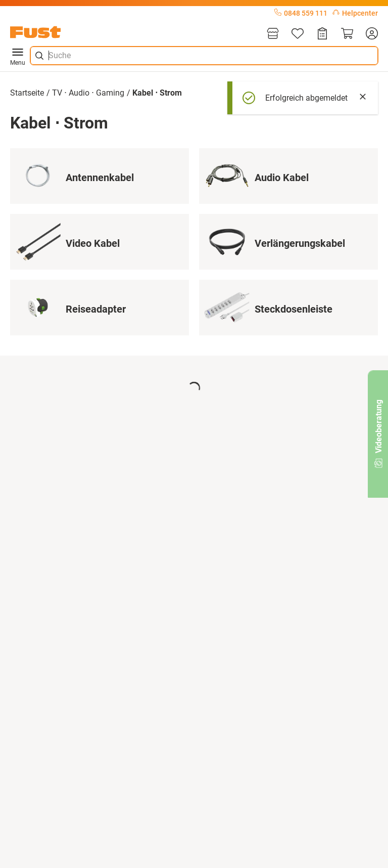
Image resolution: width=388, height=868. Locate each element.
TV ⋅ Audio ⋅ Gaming (88, 93)
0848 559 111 (301, 13)
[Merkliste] (298, 34)
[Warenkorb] (347, 34)
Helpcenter (355, 13)
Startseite (27, 93)
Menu (18, 56)
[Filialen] (273, 34)
